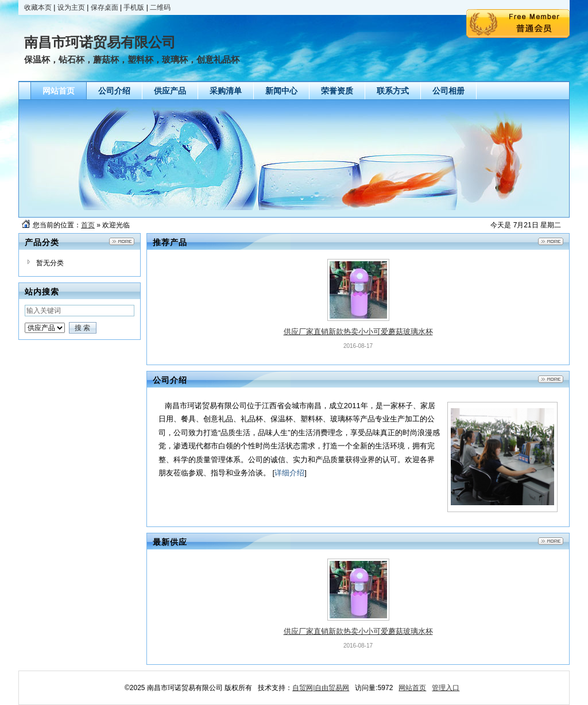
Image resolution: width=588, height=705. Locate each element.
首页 (88, 225)
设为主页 (71, 7)
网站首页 (412, 688)
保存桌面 (105, 7)
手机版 (134, 7)
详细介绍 (289, 473)
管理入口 (446, 688)
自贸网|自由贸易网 (321, 688)
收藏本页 (38, 7)
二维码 (160, 7)
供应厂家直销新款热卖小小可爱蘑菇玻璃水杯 (358, 332)
